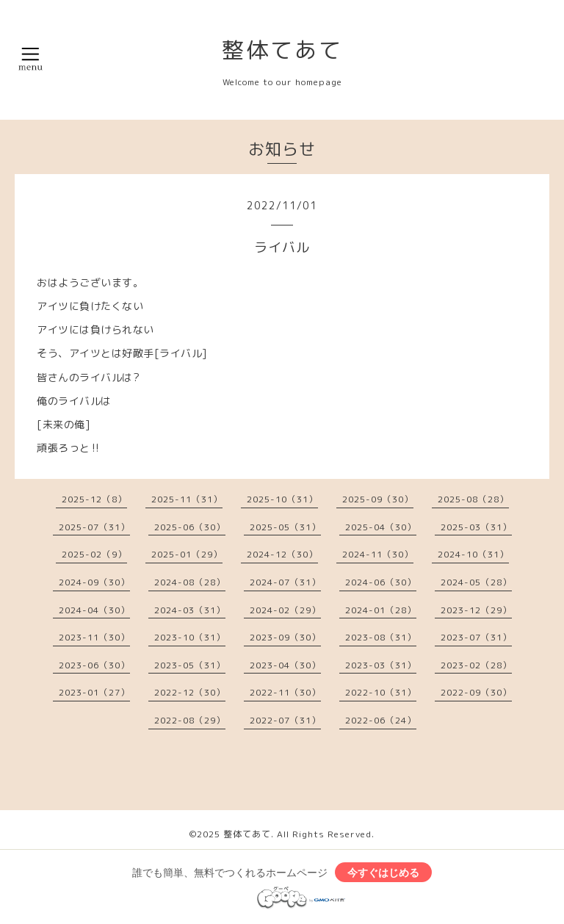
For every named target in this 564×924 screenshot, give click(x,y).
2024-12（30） (282, 554)
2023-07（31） (476, 637)
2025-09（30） (378, 499)
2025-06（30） (190, 527)
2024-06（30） (381, 582)
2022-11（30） (285, 692)
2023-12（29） (476, 610)
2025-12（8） (94, 499)
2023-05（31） (190, 665)
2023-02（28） (476, 665)
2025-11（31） (187, 499)
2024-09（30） (94, 582)
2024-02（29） (285, 610)
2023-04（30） (285, 665)
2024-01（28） (381, 610)
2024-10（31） (473, 554)
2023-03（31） (381, 665)
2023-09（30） (285, 637)
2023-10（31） (190, 637)
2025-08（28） (473, 499)
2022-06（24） (381, 720)
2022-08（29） (190, 720)
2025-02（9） (94, 554)
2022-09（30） (476, 692)
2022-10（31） (381, 692)
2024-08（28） (190, 582)
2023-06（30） (94, 665)
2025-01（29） (187, 554)
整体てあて (282, 50)
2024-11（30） (378, 554)
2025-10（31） (282, 499)
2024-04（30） (94, 610)
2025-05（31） (285, 527)
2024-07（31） (285, 582)
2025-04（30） (381, 527)
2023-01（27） (94, 692)
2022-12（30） (190, 692)
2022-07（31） (285, 720)
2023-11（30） (94, 637)
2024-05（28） (476, 582)
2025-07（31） (94, 527)
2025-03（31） (476, 527)
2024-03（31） (190, 610)
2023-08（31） (381, 637)
